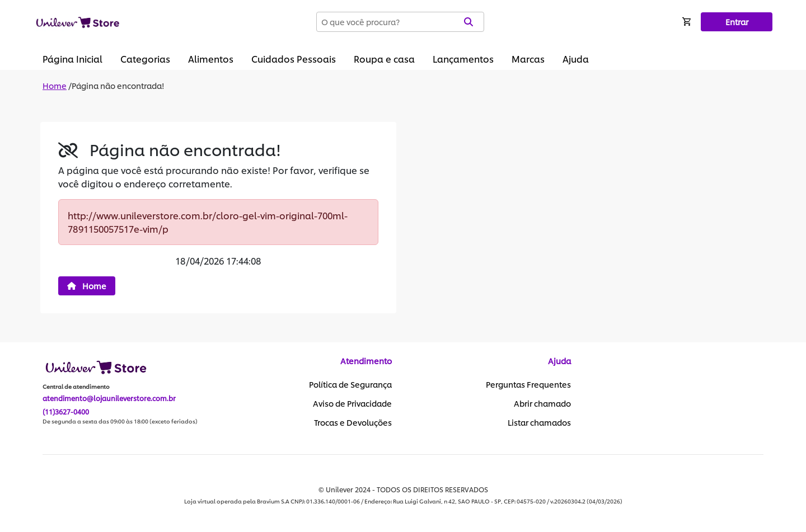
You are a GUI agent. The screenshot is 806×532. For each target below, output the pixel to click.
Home (55, 85)
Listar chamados (539, 422)
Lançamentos (463, 58)
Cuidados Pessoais (294, 58)
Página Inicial (72, 58)
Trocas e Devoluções (353, 422)
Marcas (528, 58)
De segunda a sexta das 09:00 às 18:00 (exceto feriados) (120, 421)
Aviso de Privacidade (352, 403)
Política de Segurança (350, 384)
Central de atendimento (76, 387)
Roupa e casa (384, 58)
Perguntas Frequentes (528, 384)
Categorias (145, 58)
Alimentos (211, 58)
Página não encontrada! (118, 85)
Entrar (737, 22)
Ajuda (576, 58)
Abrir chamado (542, 403)
